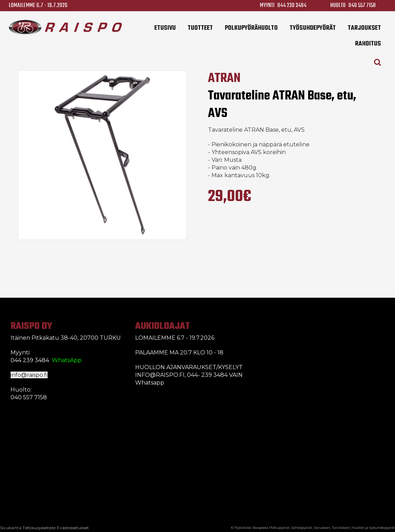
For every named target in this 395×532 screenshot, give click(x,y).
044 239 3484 (292, 5)
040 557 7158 (362, 5)
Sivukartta (11, 528)
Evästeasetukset (73, 528)
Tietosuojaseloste (39, 528)
